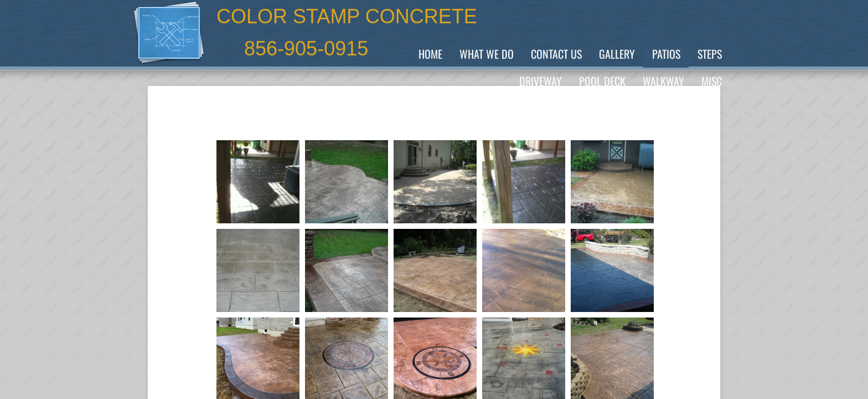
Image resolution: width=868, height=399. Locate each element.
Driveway (541, 81)
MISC (712, 81)
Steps (710, 54)
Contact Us (556, 54)
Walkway (663, 81)
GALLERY (617, 54)
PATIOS (666, 54)
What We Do (487, 54)
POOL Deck (602, 81)
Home (430, 54)
